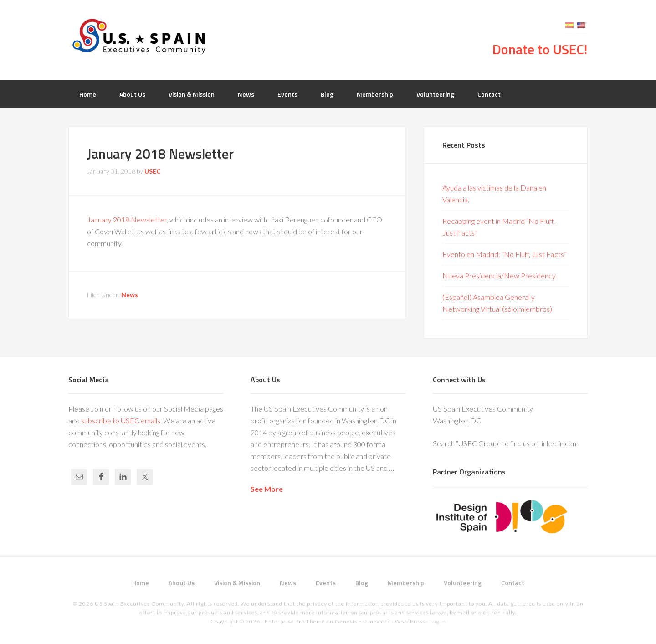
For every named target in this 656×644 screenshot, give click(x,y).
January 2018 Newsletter (127, 219)
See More (267, 489)
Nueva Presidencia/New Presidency (499, 276)
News (130, 295)
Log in (438, 621)
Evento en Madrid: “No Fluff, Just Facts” (505, 254)
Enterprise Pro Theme (295, 621)
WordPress (410, 621)
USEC (141, 36)
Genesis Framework (363, 621)
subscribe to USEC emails (121, 420)
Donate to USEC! (540, 49)
